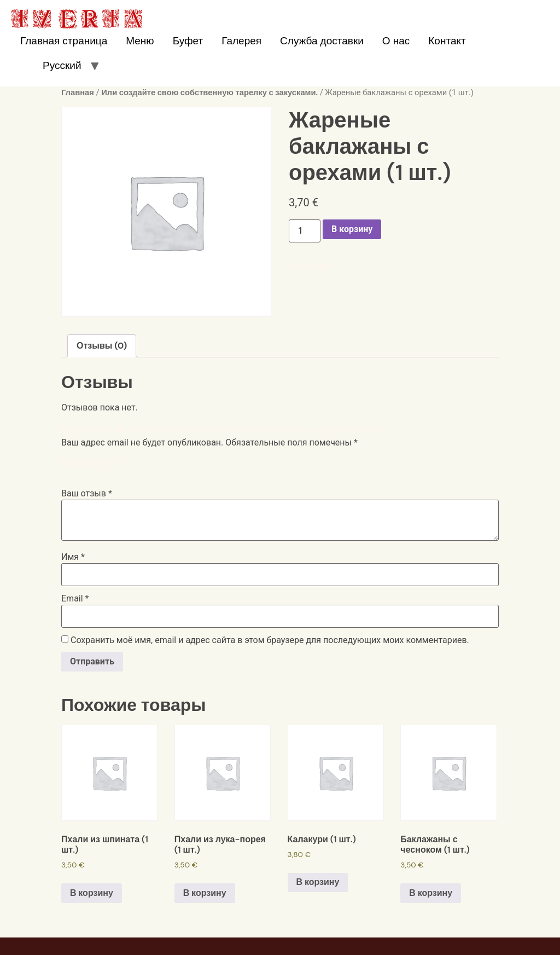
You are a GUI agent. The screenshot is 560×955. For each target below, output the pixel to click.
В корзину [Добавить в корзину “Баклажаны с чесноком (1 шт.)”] (431, 893)
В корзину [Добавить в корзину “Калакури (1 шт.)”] (318, 882)
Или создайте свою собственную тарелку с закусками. (209, 92)
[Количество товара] (305, 231)
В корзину (352, 229)
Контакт (447, 41)
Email (75, 599)
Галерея (241, 41)
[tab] (102, 346)
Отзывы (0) (102, 346)
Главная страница (64, 41)
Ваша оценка (91, 462)
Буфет (188, 41)
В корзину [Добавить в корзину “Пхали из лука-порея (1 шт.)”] (205, 893)
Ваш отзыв (87, 494)
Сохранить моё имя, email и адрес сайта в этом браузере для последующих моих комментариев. (270, 640)
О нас (396, 41)
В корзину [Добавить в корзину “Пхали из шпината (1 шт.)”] (92, 893)
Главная (78, 92)
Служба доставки (322, 41)
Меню (140, 41)
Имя (73, 557)
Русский (62, 65)
